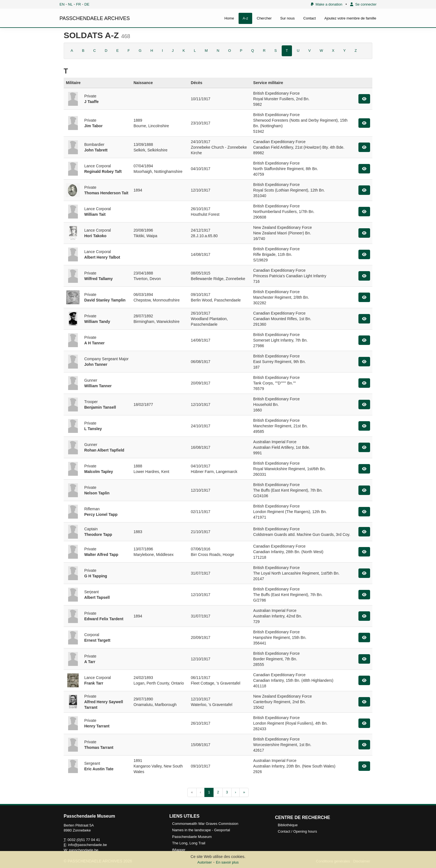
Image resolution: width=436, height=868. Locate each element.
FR (79, 4)
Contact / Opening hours (297, 831)
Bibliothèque (288, 825)
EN (62, 4)
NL (70, 4)
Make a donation (327, 4)
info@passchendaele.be (88, 845)
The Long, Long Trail (189, 843)
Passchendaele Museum (192, 837)
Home (229, 18)
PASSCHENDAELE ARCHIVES (95, 18)
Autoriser (205, 862)
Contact (310, 18)
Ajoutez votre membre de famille (350, 18)
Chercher (264, 18)
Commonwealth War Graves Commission (205, 824)
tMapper (179, 850)
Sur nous (288, 18)
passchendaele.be (84, 850)
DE (87, 4)
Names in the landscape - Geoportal (201, 830)
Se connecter (363, 4)
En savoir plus (227, 862)
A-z (246, 18)
